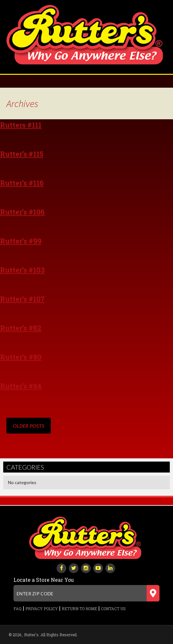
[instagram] (86, 568)
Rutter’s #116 (22, 183)
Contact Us (113, 609)
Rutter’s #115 (22, 154)
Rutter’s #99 (21, 241)
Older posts (29, 426)
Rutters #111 (21, 125)
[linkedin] (110, 568)
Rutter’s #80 (21, 357)
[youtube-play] (98, 568)
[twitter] (74, 568)
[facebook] (61, 568)
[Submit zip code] (153, 593)
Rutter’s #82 (21, 328)
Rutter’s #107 (22, 299)
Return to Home (79, 609)
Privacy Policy (42, 609)
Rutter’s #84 (21, 386)
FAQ (18, 609)
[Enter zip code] (86, 593)
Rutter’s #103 (22, 270)
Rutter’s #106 (22, 212)
